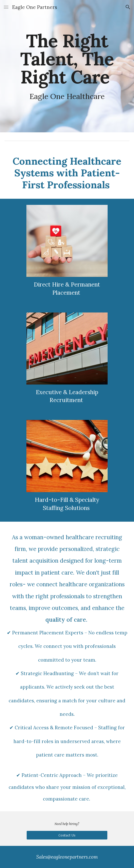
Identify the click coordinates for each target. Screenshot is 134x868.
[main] (67, 66)
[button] (6, 7)
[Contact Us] (67, 835)
